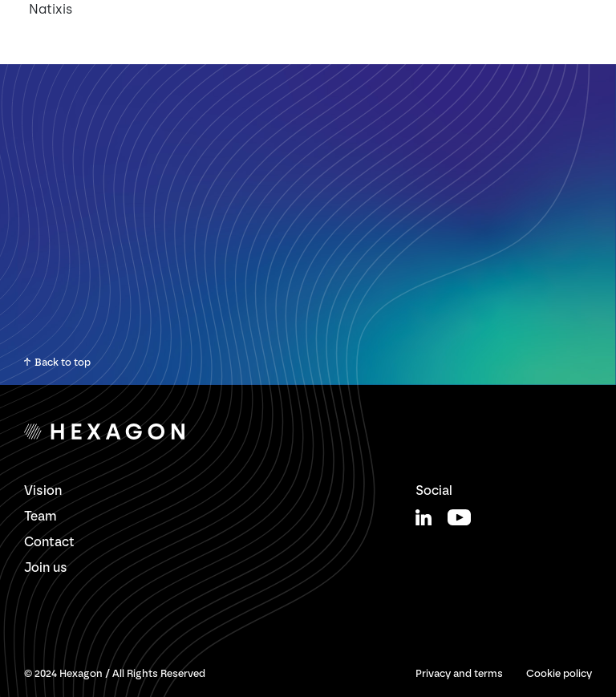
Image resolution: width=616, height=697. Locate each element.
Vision (43, 490)
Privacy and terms (459, 673)
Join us (46, 567)
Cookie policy (559, 673)
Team (41, 516)
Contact (49, 542)
